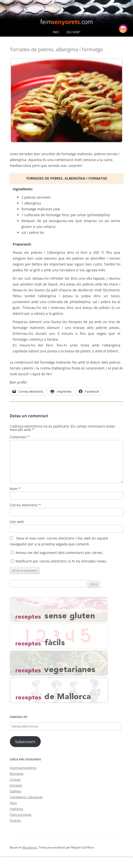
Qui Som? (73, 32)
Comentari (20, 437)
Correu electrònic (25, 505)
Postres (15, 820)
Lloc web (17, 522)
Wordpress (30, 847)
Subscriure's (25, 742)
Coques (15, 779)
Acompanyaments (23, 768)
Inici (56, 32)
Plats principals (21, 815)
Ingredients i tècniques (26, 797)
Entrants (16, 785)
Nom (15, 489)
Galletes (15, 791)
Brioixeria (17, 774)
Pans (13, 803)
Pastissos (16, 809)
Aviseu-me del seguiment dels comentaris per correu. (59, 553)
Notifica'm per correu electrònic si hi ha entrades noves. (61, 561)
